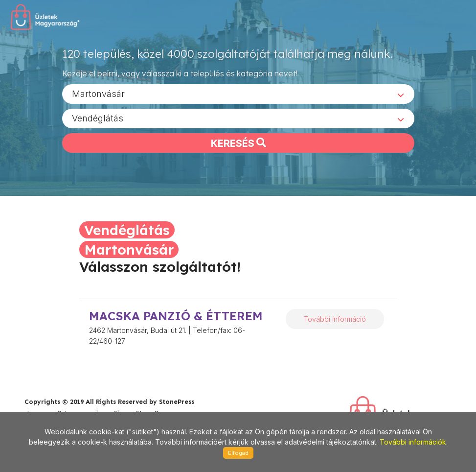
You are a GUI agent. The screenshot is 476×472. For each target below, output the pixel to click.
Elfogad (238, 453)
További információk (413, 442)
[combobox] (238, 94)
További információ (335, 319)
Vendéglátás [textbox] (98, 118)
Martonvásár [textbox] (98, 93)
